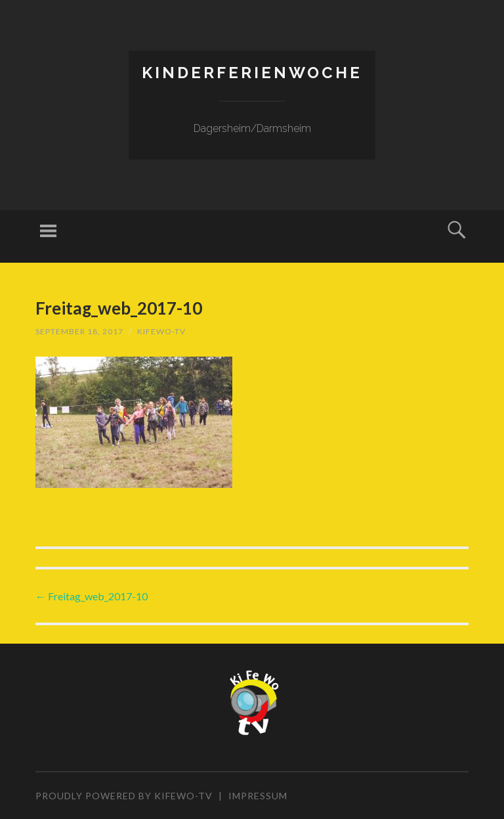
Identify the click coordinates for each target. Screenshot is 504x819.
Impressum (258, 796)
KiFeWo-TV (161, 331)
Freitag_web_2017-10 (92, 596)
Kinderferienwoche (252, 73)
